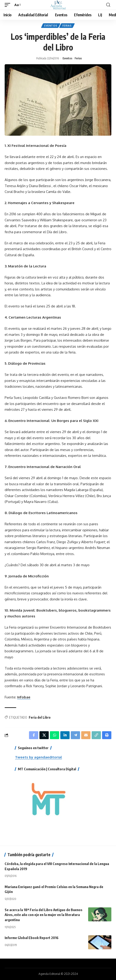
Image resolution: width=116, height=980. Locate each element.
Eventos (51, 26)
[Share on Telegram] (75, 735)
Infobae (24, 697)
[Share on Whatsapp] (55, 735)
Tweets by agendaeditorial (39, 757)
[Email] (86, 735)
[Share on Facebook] (34, 735)
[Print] (107, 735)
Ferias (67, 26)
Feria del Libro (40, 717)
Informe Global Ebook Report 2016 (32, 938)
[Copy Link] (96, 735)
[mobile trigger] (9, 5)
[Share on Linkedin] (65, 735)
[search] (108, 5)
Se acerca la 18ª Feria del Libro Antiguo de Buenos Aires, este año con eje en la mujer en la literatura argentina (43, 915)
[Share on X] (44, 735)
